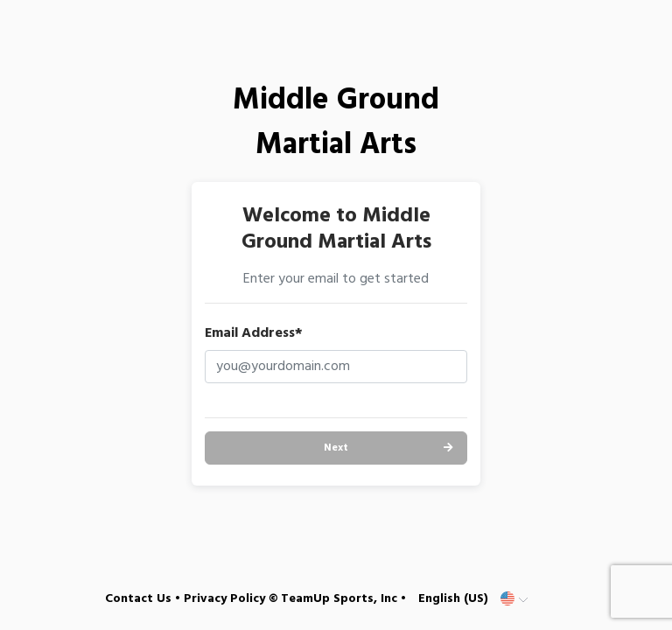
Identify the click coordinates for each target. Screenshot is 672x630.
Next (336, 448)
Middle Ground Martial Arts (336, 123)
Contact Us (138, 599)
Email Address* (254, 333)
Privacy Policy (224, 599)
